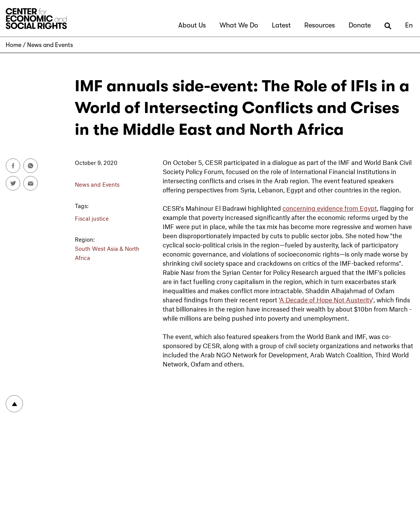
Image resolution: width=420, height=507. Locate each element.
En (409, 25)
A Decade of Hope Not (313, 300)
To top (14, 404)
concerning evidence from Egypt (330, 208)
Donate (360, 25)
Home (14, 45)
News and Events (50, 45)
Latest (281, 25)
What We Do (239, 25)
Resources (320, 25)
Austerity (359, 300)
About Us (192, 25)
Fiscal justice (92, 218)
